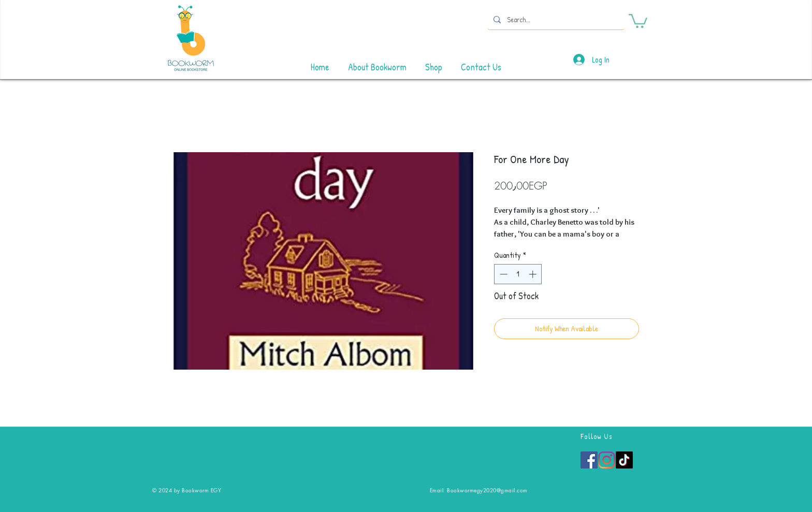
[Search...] (555, 19)
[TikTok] (624, 460)
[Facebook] (589, 460)
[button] (638, 20)
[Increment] (534, 274)
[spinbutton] (518, 274)
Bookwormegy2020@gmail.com (487, 490)
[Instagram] (607, 460)
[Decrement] (503, 274)
